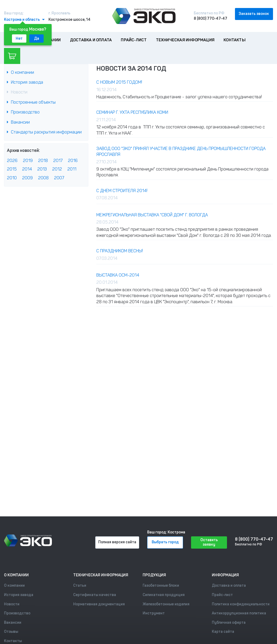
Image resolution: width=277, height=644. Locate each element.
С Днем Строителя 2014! (122, 191)
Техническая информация (185, 40)
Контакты (235, 40)
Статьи (80, 586)
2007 (59, 178)
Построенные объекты (33, 102)
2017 (58, 161)
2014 (27, 169)
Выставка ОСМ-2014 (118, 275)
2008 (43, 178)
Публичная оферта (229, 623)
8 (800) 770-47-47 (210, 19)
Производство (25, 112)
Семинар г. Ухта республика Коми (132, 112)
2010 (12, 178)
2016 (73, 161)
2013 (42, 169)
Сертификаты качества (95, 595)
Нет (19, 39)
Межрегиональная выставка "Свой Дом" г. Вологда (152, 215)
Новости (19, 92)
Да (37, 39)
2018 (43, 161)
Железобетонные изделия (166, 604)
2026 (12, 161)
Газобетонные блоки (161, 586)
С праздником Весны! (120, 251)
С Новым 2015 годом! (119, 82)
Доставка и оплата (91, 40)
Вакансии (20, 122)
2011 (72, 169)
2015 (12, 169)
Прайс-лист (134, 40)
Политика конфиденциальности (241, 604)
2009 (27, 178)
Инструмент (154, 613)
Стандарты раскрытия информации (46, 132)
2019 (28, 161)
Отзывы (11, 632)
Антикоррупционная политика (239, 613)
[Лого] (144, 16)
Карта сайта (223, 632)
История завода (27, 82)
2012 (57, 169)
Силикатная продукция (164, 595)
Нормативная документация (99, 604)
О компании (22, 72)
